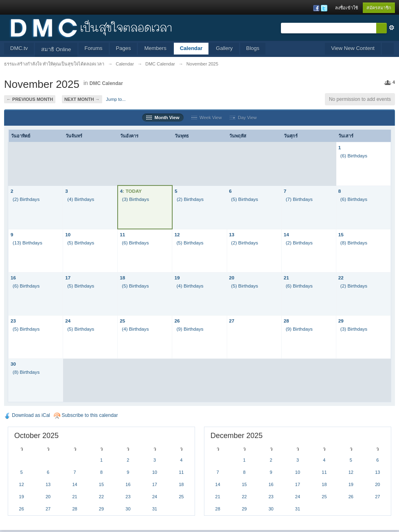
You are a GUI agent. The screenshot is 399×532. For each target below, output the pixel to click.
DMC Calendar (106, 83)
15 (341, 234)
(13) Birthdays (27, 243)
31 (155, 509)
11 (122, 234)
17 (68, 278)
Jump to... (116, 99)
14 (286, 234)
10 (68, 234)
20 (232, 278)
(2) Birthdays (26, 199)
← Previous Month (30, 99)
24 (68, 321)
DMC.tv (19, 48)
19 (177, 278)
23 (13, 321)
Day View (243, 118)
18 (122, 278)
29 (341, 321)
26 (177, 321)
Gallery (224, 48)
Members (155, 48)
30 (13, 364)
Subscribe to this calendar (86, 415)
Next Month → (82, 99)
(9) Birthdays (190, 329)
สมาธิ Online (56, 49)
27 (232, 321)
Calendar (191, 48)
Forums (94, 48)
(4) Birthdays (81, 199)
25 (122, 321)
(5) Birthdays (245, 199)
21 (286, 278)
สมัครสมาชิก (379, 8)
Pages (124, 48)
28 (286, 321)
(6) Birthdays (354, 156)
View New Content (353, 48)
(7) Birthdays (299, 199)
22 (341, 278)
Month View (163, 118)
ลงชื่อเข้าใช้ (346, 8)
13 (232, 234)
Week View (207, 118)
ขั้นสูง (392, 28)
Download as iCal (27, 415)
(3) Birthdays (136, 199)
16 (13, 278)
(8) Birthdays (354, 243)
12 (177, 234)
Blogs (253, 48)
